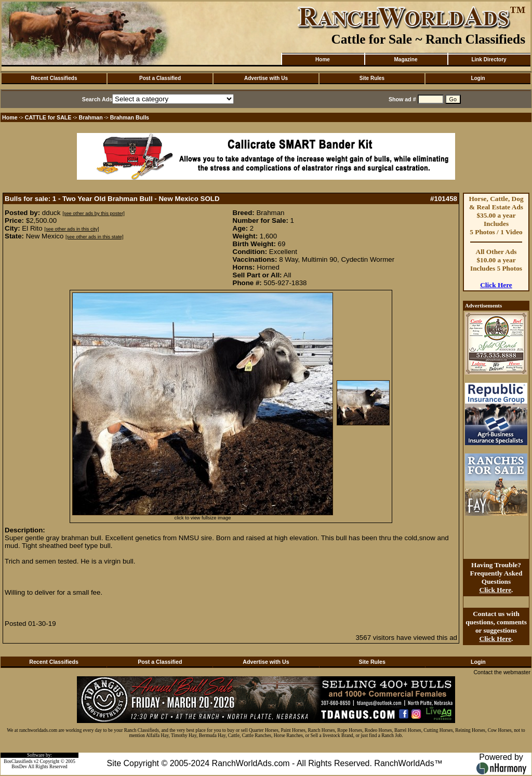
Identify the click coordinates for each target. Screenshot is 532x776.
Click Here (496, 285)
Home (323, 59)
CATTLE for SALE (48, 117)
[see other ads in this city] (71, 229)
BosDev (19, 767)
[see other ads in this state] (94, 237)
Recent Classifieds (54, 78)
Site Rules (372, 78)
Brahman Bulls (130, 117)
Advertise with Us (266, 78)
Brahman (91, 117)
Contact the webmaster (502, 672)
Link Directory (489, 59)
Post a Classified (160, 78)
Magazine (405, 59)
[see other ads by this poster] (94, 213)
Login (478, 78)
